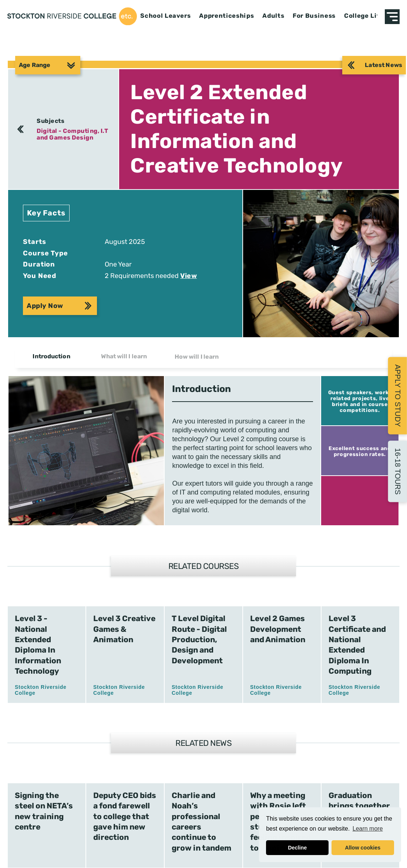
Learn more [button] (368, 829)
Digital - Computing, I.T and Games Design (72, 134)
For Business (314, 16)
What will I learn (124, 356)
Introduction (51, 356)
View (189, 276)
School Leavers (165, 16)
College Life (364, 16)
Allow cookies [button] (363, 848)
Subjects (51, 121)
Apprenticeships (226, 16)
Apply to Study (398, 396)
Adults (273, 16)
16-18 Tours (398, 471)
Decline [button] (297, 848)
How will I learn (197, 357)
